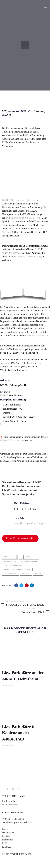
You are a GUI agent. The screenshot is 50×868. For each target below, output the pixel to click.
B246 (39, 132)
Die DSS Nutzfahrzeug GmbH (17, 200)
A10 (13, 135)
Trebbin (17, 367)
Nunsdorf (26, 574)
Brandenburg (10, 561)
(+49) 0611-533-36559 (13, 819)
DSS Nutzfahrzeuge (29, 561)
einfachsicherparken (13, 565)
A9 (18, 135)
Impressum (7, 840)
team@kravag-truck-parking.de (17, 822)
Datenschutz (8, 833)
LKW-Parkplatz (10, 574)
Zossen (38, 574)
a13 (13, 557)
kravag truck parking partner (17, 570)
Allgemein (7, 685)
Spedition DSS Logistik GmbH (27, 218)
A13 (26, 135)
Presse (5, 829)
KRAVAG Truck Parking (30, 256)
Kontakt (6, 836)
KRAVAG (7, 847)
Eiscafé (7, 363)
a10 (5, 557)
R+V (4, 843)
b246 (28, 557)
